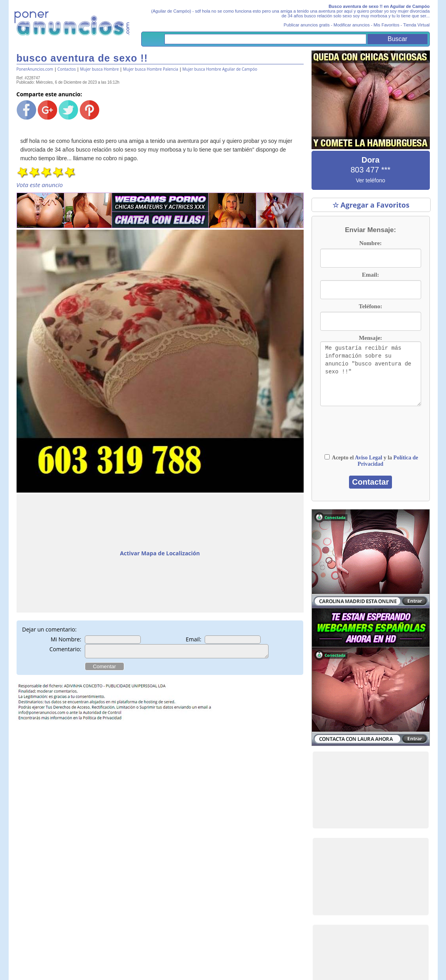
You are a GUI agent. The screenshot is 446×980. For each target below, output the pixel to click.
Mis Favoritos (386, 25)
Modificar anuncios (352, 25)
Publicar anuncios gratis (307, 25)
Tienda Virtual (416, 25)
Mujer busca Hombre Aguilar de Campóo (220, 69)
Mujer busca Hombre (99, 69)
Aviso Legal (369, 458)
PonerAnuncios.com (35, 69)
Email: (193, 639)
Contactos (67, 69)
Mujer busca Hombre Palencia (151, 69)
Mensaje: (370, 338)
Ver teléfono (370, 180)
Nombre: (370, 243)
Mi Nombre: (66, 639)
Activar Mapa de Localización (160, 553)
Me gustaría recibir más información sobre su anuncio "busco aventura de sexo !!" (371, 374)
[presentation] (371, 434)
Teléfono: (370, 306)
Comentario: (65, 649)
